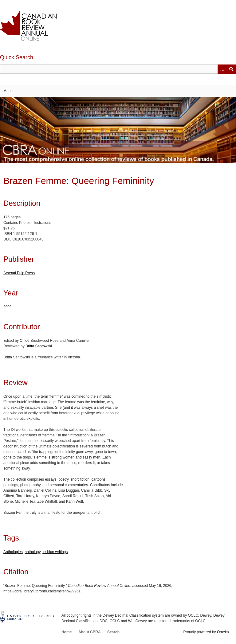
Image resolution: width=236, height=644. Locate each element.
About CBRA (89, 632)
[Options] (222, 69)
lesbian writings (55, 552)
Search (113, 632)
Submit (231, 69)
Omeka (223, 632)
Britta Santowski (39, 346)
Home (67, 632)
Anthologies (13, 552)
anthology (32, 552)
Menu (8, 91)
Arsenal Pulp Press (19, 273)
